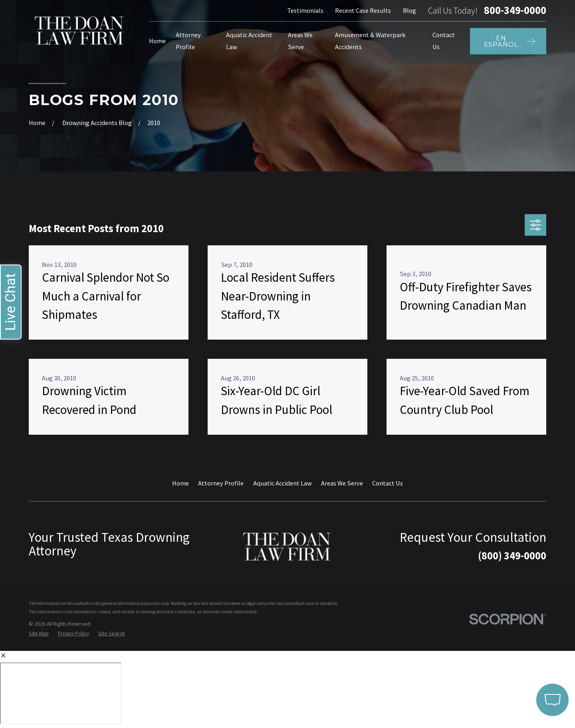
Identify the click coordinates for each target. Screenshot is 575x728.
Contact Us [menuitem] (444, 41)
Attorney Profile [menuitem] (188, 41)
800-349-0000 (515, 10)
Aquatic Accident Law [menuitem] (249, 41)
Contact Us (388, 483)
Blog (409, 10)
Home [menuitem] (157, 41)
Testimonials (305, 10)
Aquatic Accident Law (283, 483)
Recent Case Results (363, 10)
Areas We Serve (342, 483)
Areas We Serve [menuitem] (300, 41)
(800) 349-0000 (512, 556)
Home (180, 483)
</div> (61, 693)
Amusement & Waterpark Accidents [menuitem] (370, 41)
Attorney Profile (221, 483)
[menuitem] (39, 634)
